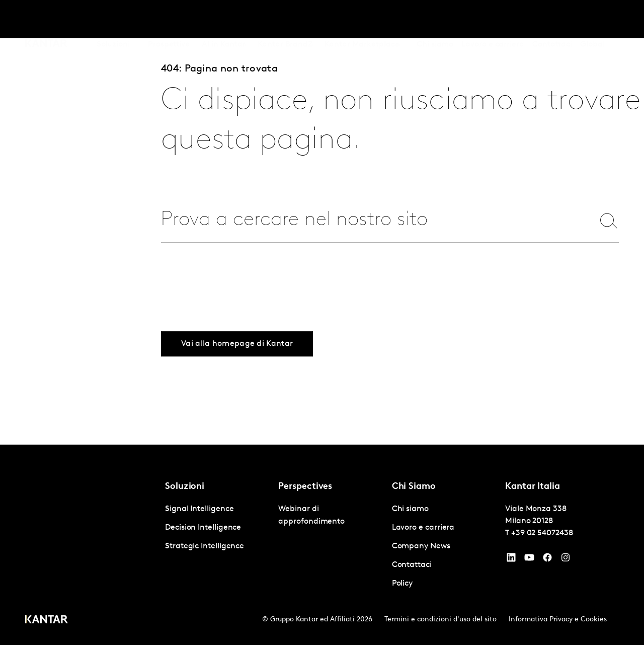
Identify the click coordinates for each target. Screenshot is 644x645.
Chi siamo (435, 20)
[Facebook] (547, 560)
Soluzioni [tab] (113, 20)
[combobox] (371, 220)
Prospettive (169, 20)
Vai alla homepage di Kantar (237, 344)
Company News (421, 546)
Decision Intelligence (203, 528)
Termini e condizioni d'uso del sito (440, 620)
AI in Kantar (224, 20)
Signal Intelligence (199, 509)
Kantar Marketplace (362, 20)
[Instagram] (566, 560)
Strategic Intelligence (205, 546)
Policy (403, 584)
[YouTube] (511, 560)
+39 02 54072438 (542, 533)
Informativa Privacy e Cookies (558, 620)
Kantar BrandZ (285, 20)
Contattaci (552, 20)
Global (592, 20)
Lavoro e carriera (493, 20)
